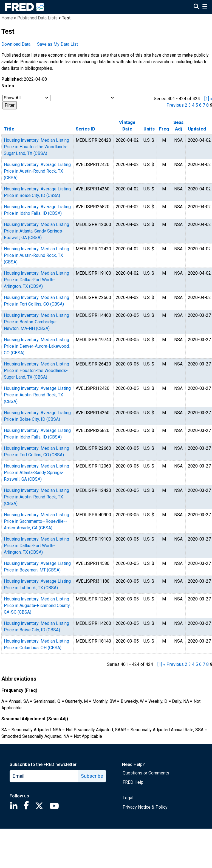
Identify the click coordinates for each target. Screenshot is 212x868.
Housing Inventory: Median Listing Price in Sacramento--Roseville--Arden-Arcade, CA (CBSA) (36, 521)
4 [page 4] (193, 105)
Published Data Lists (37, 18)
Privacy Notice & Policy (145, 807)
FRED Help (133, 782)
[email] (44, 776)
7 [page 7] (204, 105)
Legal (128, 798)
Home (7, 18)
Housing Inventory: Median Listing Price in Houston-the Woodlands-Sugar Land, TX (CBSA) (36, 147)
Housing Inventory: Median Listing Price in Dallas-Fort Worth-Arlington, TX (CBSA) (36, 280)
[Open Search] (196, 7)
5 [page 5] (197, 105)
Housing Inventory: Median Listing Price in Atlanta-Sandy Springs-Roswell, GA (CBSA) (36, 231)
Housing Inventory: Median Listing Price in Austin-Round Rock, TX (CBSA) (36, 255)
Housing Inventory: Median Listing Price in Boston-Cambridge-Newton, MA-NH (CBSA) (36, 322)
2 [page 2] (186, 105)
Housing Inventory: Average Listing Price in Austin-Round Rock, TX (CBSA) (37, 171)
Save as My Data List (57, 44)
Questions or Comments (146, 773)
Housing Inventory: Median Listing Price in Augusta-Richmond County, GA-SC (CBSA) (37, 606)
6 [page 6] (200, 105)
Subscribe (92, 776)
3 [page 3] (190, 105)
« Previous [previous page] (173, 664)
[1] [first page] (207, 99)
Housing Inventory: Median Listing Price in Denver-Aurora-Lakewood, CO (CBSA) (37, 346)
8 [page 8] (207, 105)
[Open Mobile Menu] (205, 7)
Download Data (16, 44)
